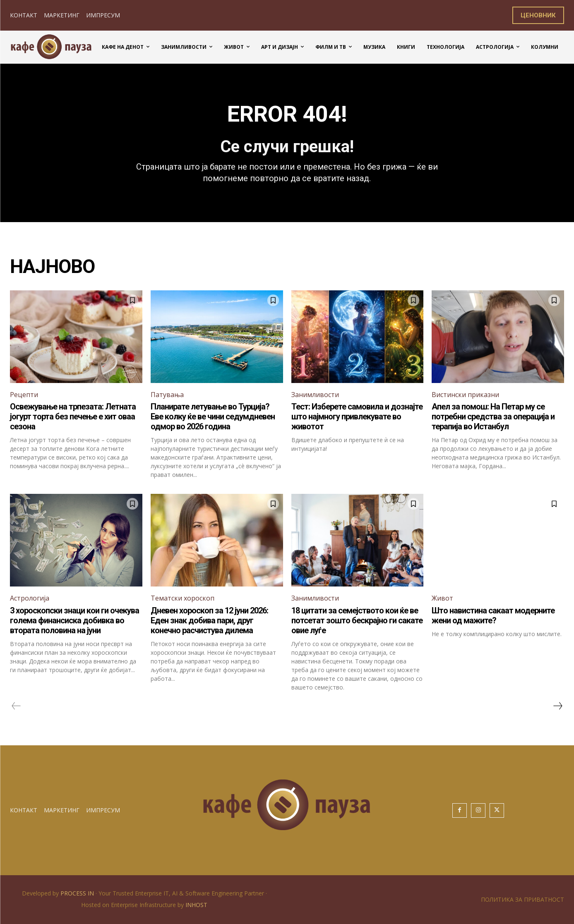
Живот (442, 598)
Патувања (167, 395)
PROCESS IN (78, 893)
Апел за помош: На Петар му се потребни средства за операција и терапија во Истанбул (493, 417)
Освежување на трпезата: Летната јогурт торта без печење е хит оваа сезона (73, 417)
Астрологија (30, 598)
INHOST (196, 905)
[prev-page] (16, 706)
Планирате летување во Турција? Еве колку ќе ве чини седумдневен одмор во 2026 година (213, 417)
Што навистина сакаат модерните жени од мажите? (493, 615)
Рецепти (24, 395)
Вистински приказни (465, 395)
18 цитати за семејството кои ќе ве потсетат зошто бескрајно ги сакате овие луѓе (357, 620)
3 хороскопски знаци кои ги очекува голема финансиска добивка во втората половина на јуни (74, 620)
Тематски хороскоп (183, 598)
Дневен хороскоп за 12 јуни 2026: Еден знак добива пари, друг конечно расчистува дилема (209, 620)
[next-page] (557, 706)
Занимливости (315, 395)
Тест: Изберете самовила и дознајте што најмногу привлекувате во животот (357, 417)
